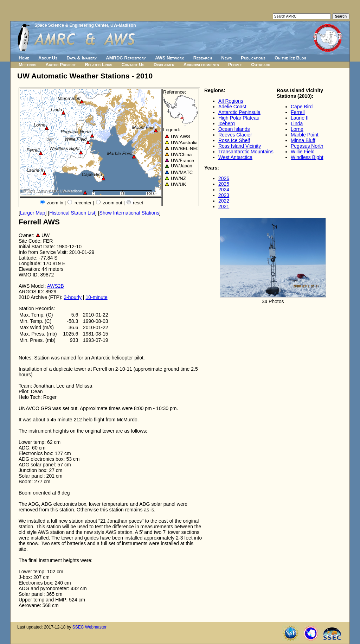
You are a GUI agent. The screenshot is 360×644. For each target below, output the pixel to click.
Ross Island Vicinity (240, 146)
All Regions (231, 101)
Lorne (297, 129)
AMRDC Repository (126, 58)
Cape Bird (302, 107)
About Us (48, 58)
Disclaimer (164, 65)
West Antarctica (235, 157)
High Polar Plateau (239, 118)
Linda (297, 123)
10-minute (96, 297)
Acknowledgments (201, 65)
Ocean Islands (234, 129)
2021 (224, 206)
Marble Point (305, 135)
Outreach (261, 65)
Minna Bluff (303, 140)
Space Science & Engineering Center (71, 25)
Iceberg (227, 123)
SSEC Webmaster (89, 627)
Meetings (27, 65)
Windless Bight (307, 157)
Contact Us (133, 65)
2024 (224, 190)
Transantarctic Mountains (246, 152)
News (226, 58)
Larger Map (33, 213)
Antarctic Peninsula (239, 112)
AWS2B (55, 286)
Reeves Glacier (235, 135)
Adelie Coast (232, 107)
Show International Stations (129, 213)
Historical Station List (72, 213)
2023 (224, 195)
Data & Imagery (82, 58)
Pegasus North (307, 146)
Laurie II (300, 118)
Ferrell (298, 112)
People (235, 65)
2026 (224, 178)
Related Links (98, 65)
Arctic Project (61, 65)
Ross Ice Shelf (234, 140)
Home (24, 58)
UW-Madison (123, 25)
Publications (253, 58)
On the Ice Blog (290, 58)
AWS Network (170, 58)
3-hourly (73, 297)
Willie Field (303, 152)
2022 (224, 201)
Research (203, 58)
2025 (224, 184)
